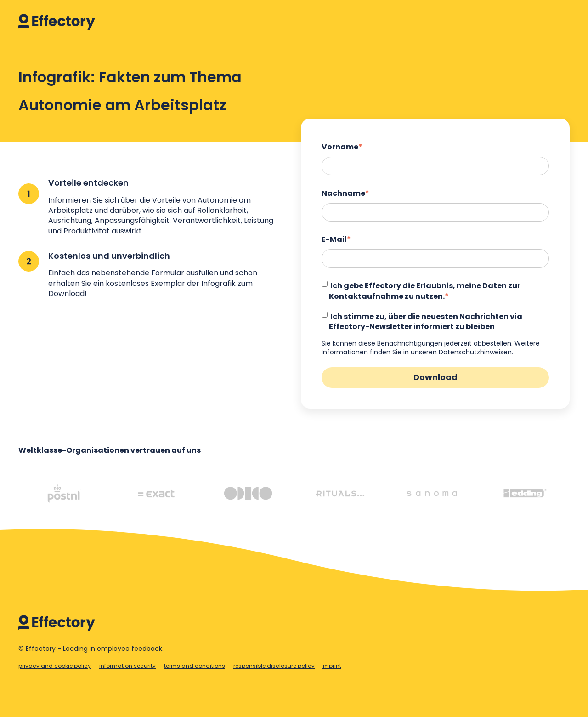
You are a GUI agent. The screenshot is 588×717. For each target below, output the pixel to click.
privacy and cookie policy (55, 666)
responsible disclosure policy (274, 666)
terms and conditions (195, 666)
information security (127, 666)
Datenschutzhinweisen (475, 352)
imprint (331, 666)
